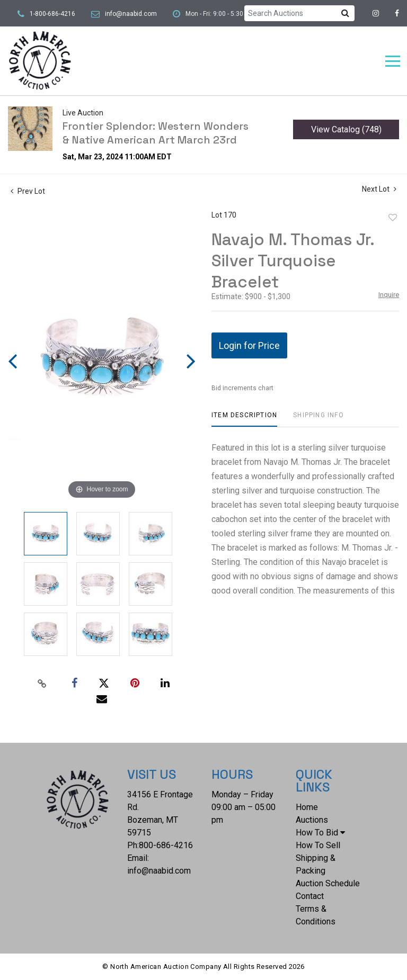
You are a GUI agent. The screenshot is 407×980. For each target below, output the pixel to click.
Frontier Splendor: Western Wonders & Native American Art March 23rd (156, 133)
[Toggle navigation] (393, 61)
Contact (310, 896)
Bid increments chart (242, 388)
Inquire (389, 295)
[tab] (244, 419)
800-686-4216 (166, 845)
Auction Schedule (328, 883)
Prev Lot (28, 191)
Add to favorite (393, 218)
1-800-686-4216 (52, 14)
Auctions (312, 820)
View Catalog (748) (346, 129)
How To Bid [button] (320, 833)
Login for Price (249, 345)
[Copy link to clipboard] (42, 684)
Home (307, 807)
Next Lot (379, 189)
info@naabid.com (131, 14)
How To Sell (318, 845)
